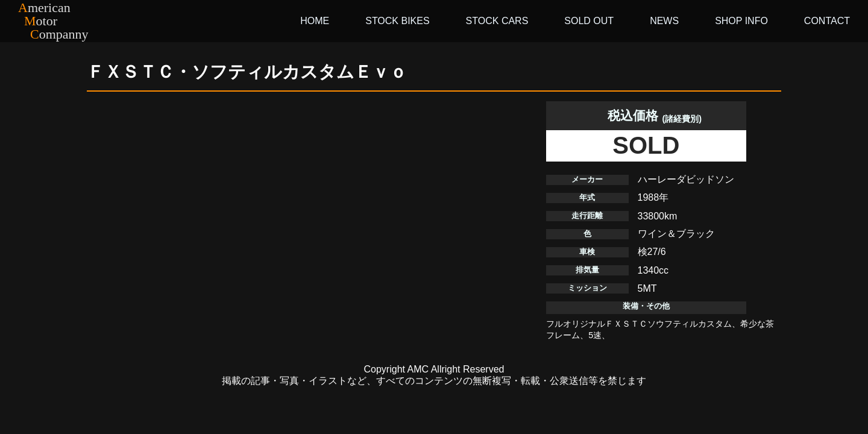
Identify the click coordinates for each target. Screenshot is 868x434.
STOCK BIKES (397, 21)
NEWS (664, 21)
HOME (315, 21)
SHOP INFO (741, 21)
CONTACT (827, 21)
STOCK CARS (497, 21)
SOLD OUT (589, 21)
